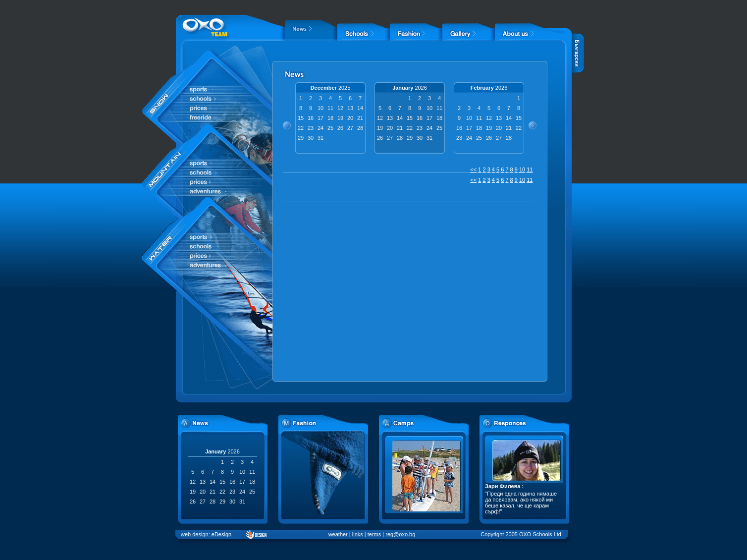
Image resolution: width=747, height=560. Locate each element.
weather (338, 534)
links (358, 534)
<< (473, 169)
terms (374, 534)
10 (522, 169)
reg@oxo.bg (400, 534)
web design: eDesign (206, 534)
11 (530, 169)
